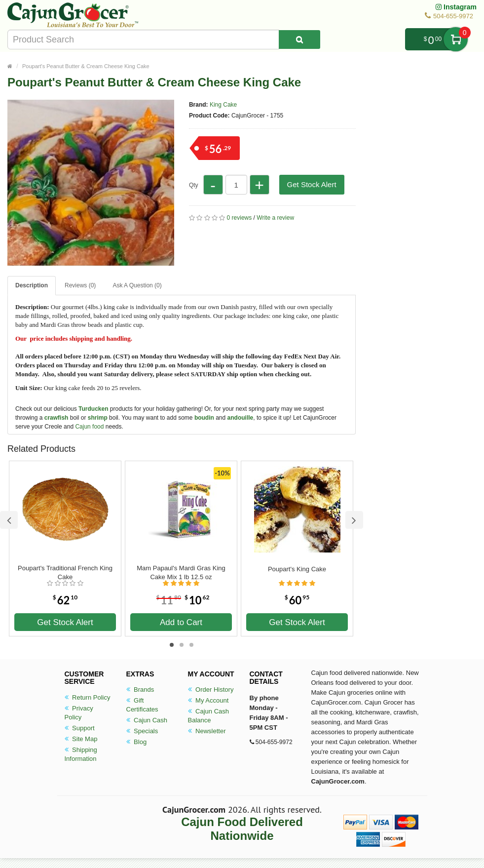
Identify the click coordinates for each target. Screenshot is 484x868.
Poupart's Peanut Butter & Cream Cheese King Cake (86, 66)
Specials (142, 731)
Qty (194, 185)
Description (32, 285)
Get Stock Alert (312, 184)
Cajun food (89, 427)
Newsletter (207, 731)
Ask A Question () (137, 285)
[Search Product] (299, 39)
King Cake (223, 105)
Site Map (81, 739)
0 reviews (240, 218)
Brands (140, 690)
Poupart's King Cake (297, 569)
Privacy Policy (79, 713)
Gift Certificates (142, 705)
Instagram (456, 7)
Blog (137, 742)
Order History (211, 690)
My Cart (456, 39)
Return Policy (88, 697)
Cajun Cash (147, 720)
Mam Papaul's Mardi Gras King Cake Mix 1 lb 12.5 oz (181, 572)
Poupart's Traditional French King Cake (65, 572)
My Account (208, 700)
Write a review (275, 218)
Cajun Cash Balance (209, 716)
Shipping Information (81, 754)
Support (80, 728)
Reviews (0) (80, 285)
